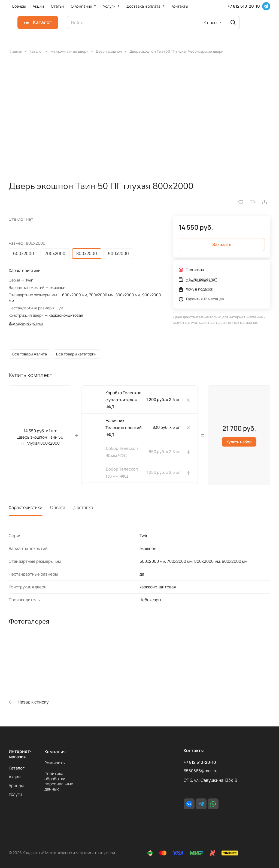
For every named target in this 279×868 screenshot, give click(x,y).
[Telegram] (266, 6)
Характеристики (25, 507)
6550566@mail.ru (201, 771)
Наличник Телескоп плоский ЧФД (124, 428)
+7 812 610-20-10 (244, 6)
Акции (15, 777)
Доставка (83, 507)
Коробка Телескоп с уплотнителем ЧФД (123, 400)
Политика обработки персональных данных (59, 781)
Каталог (17, 768)
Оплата (58, 507)
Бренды (16, 785)
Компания (55, 752)
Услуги (15, 794)
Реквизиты (55, 763)
